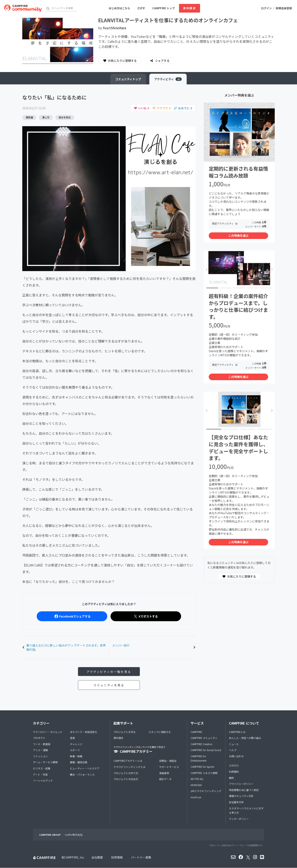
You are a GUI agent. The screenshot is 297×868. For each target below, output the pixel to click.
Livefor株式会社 (74, 835)
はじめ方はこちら (119, 8)
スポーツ (75, 750)
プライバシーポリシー (241, 784)
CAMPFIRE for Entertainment (199, 758)
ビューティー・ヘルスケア (85, 768)
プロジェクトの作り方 (126, 773)
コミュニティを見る (109, 685)
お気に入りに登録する (120, 61)
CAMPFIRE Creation (202, 744)
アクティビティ (168, 79)
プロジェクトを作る (125, 732)
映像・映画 (76, 756)
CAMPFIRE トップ (163, 8)
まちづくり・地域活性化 (84, 732)
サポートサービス (169, 767)
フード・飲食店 (42, 744)
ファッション (40, 756)
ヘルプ (233, 750)
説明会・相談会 (168, 761)
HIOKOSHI (196, 785)
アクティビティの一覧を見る (109, 672)
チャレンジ (76, 744)
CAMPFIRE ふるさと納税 (204, 773)
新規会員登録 (284, 8)
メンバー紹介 (121, 645)
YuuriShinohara (114, 28)
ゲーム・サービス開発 (45, 762)
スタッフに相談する (160, 732)
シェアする (162, 61)
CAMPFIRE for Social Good (206, 750)
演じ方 (46, 117)
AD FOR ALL (197, 779)
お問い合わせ (236, 756)
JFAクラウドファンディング (206, 791)
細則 (231, 778)
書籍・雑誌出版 (79, 762)
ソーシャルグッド (43, 780)
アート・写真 (40, 774)
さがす (141, 8)
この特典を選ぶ (238, 235)
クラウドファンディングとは (129, 767)
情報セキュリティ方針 (241, 796)
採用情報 (117, 858)
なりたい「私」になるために (54, 97)
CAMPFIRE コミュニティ (204, 738)
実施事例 (164, 773)
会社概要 (97, 858)
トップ (128, 79)
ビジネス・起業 (42, 768)
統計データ (165, 779)
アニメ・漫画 (40, 750)
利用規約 (234, 772)
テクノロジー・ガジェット (48, 732)
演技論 (29, 117)
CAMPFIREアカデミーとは (128, 761)
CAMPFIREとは (237, 732)
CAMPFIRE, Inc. (74, 858)
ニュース (234, 744)
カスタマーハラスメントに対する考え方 (246, 810)
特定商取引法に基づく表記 (244, 790)
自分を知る (65, 117)
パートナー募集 (141, 858)
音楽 (72, 738)
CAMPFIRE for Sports (202, 767)
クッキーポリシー (239, 819)
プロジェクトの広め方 (126, 779)
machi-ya (196, 797)
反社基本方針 (236, 802)
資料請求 (190, 8)
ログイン (266, 8)
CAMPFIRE (196, 732)
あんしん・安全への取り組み (245, 738)
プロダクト (39, 738)
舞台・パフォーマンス (82, 774)
